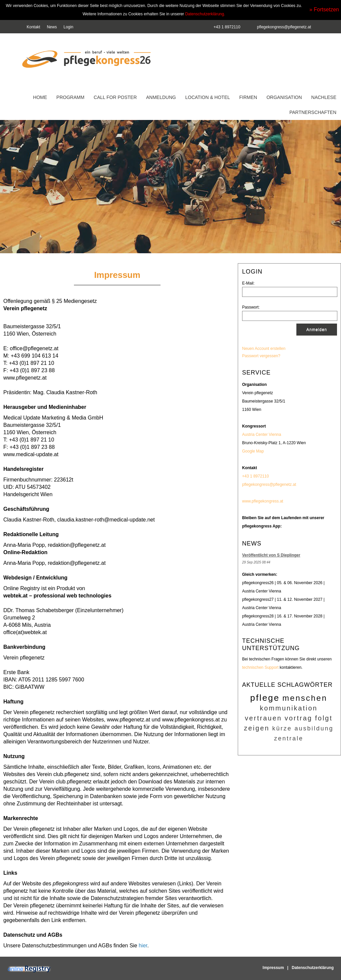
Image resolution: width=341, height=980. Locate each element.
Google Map (253, 451)
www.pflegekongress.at (263, 501)
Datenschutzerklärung (313, 968)
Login (68, 27)
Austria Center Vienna (262, 435)
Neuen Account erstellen (264, 349)
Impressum (273, 968)
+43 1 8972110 (255, 476)
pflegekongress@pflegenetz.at (284, 27)
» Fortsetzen (324, 9)
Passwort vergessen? (261, 356)
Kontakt (33, 27)
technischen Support (260, 667)
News (52, 27)
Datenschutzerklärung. (205, 14)
